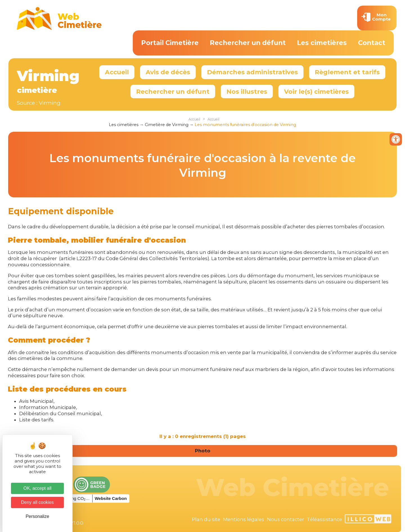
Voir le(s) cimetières (316, 91)
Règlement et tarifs (347, 72)
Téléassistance (324, 519)
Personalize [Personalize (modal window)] (37, 516)
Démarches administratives (252, 72)
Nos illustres (247, 91)
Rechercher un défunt (248, 43)
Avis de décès (168, 72)
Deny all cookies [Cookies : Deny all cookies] (38, 502)
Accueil (117, 72)
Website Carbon (111, 498)
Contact (372, 43)
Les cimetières (322, 43)
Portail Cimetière (170, 43)
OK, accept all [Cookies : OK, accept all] (37, 488)
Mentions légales (244, 519)
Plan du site (206, 519)
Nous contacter (285, 519)
